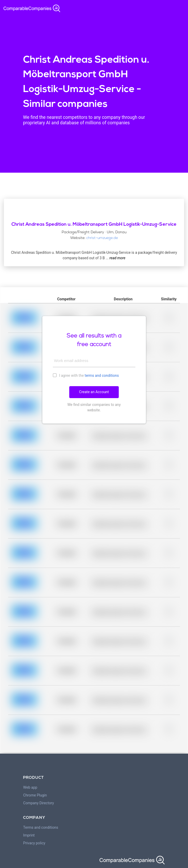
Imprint (29, 835)
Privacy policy (34, 843)
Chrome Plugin (35, 795)
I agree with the (86, 375)
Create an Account (94, 392)
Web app (30, 787)
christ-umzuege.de (102, 238)
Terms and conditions (41, 827)
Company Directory (39, 803)
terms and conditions (102, 375)
